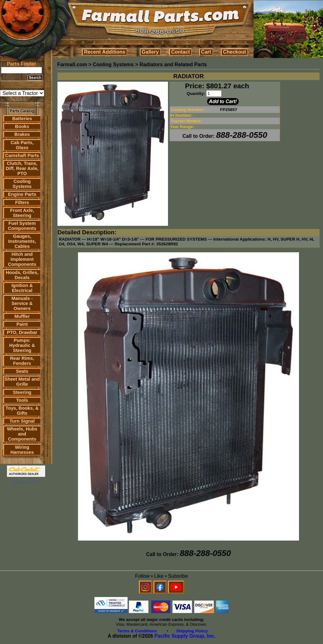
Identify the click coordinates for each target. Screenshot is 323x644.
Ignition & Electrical (22, 288)
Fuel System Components (22, 226)
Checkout (234, 52)
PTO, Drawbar (22, 332)
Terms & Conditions (137, 631)
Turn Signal (22, 421)
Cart (206, 52)
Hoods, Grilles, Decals (22, 275)
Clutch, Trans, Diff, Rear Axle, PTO (22, 168)
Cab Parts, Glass (22, 145)
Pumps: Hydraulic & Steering (22, 345)
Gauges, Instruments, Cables (22, 241)
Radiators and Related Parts (173, 64)
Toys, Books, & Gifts (22, 411)
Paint (22, 324)
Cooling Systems (22, 184)
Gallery (150, 52)
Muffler (22, 316)
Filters (22, 202)
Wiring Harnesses (22, 450)
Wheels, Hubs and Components (22, 434)
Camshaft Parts (22, 155)
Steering (22, 392)
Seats (22, 371)
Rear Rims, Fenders (22, 361)
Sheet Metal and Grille (22, 382)
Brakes (22, 134)
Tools (22, 400)
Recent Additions (105, 52)
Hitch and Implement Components (22, 259)
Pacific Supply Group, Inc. (185, 636)
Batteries (22, 119)
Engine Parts (22, 194)
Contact (181, 52)
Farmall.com (72, 64)
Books (22, 126)
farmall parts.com (26, 482)
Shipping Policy (192, 631)
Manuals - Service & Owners (22, 303)
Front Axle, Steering (22, 213)
